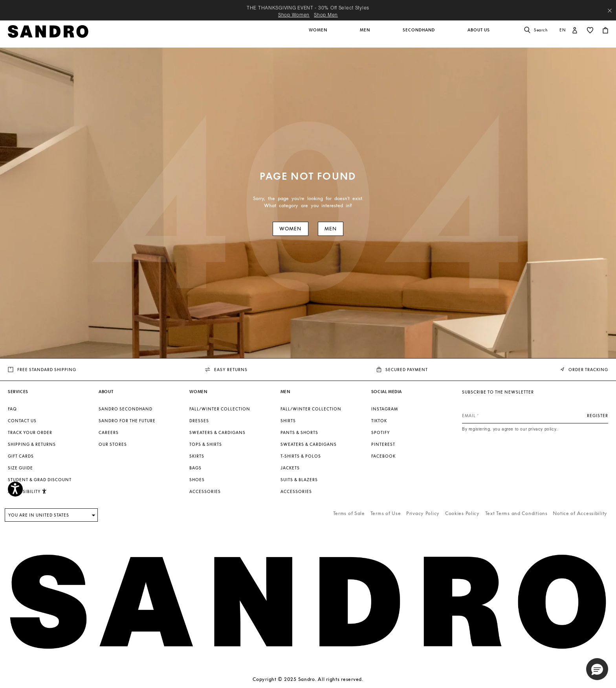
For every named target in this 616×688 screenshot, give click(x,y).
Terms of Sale (349, 513)
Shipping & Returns (32, 444)
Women (291, 229)
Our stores (113, 444)
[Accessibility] (15, 489)
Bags (195, 468)
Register (598, 416)
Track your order (30, 432)
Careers (109, 432)
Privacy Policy (423, 513)
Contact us (22, 421)
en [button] (563, 30)
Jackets (290, 468)
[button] (319, 34)
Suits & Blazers (299, 480)
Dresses (199, 421)
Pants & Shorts (299, 432)
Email (469, 416)
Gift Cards (21, 456)
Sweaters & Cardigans (217, 432)
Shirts (288, 421)
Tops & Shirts (206, 444)
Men (331, 229)
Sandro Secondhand (126, 409)
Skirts (197, 456)
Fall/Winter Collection (220, 409)
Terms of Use (386, 513)
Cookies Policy (462, 513)
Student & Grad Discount (40, 480)
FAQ (12, 409)
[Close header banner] (610, 11)
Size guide (20, 468)
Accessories (205, 491)
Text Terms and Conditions (516, 513)
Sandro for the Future (127, 421)
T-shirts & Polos (301, 456)
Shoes (197, 480)
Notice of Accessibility (580, 513)
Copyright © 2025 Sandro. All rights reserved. (308, 679)
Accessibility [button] (27, 491)
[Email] (535, 416)
